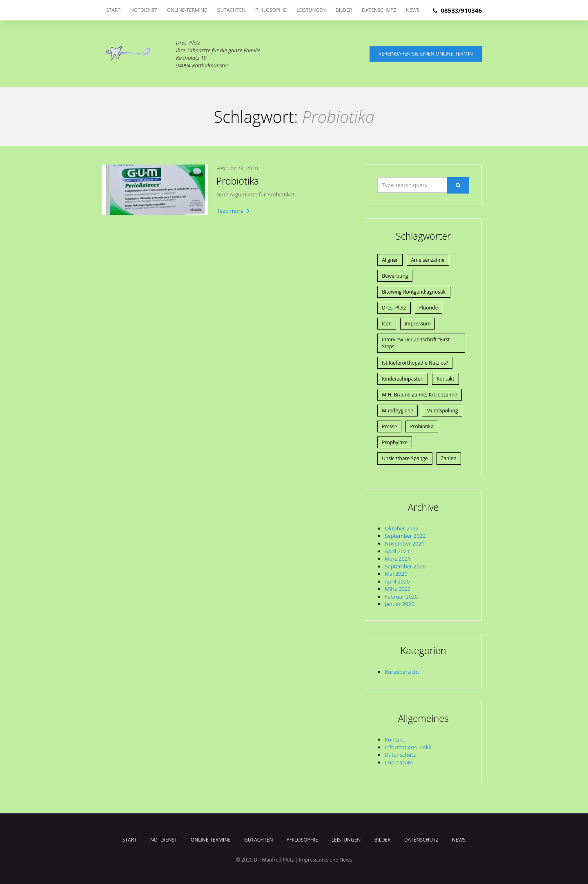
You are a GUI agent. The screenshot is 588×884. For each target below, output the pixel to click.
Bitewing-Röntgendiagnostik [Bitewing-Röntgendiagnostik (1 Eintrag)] (414, 292)
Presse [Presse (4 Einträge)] (389, 426)
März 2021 (398, 559)
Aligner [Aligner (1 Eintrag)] (390, 260)
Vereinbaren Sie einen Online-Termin (426, 54)
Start (113, 10)
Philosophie (271, 10)
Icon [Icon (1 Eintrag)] (387, 324)
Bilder (344, 10)
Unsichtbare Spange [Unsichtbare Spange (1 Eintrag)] (405, 458)
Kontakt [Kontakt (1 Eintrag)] (445, 379)
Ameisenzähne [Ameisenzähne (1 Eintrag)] (428, 260)
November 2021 (404, 543)
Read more (233, 211)
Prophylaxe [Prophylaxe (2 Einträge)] (395, 442)
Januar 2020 (399, 604)
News (413, 10)
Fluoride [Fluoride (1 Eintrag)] (429, 308)
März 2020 (398, 589)
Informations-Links (408, 747)
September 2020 (405, 566)
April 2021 (397, 551)
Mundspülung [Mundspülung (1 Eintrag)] (442, 411)
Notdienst (144, 10)
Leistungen (311, 10)
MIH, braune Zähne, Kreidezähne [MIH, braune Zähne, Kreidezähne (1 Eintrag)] (419, 395)
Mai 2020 (396, 574)
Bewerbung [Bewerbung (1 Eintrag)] (395, 276)
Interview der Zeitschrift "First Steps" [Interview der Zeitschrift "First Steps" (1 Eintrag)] (416, 343)
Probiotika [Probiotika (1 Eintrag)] (422, 426)
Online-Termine (187, 10)
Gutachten (231, 10)
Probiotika (238, 181)
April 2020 (397, 581)
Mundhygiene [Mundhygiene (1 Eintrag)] (398, 411)
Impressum (399, 762)
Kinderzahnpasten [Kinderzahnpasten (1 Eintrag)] (403, 379)
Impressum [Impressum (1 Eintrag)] (418, 324)
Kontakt (394, 739)
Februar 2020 (401, 597)
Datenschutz (379, 10)
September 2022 (405, 536)
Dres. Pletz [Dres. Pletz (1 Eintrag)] (394, 308)
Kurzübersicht (402, 672)
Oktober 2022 (402, 528)
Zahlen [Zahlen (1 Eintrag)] (449, 458)
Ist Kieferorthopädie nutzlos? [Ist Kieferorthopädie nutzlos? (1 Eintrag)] (415, 363)
